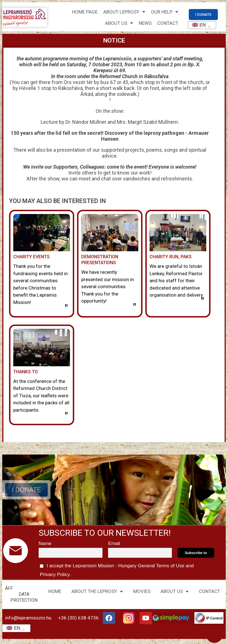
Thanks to (26, 372)
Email (114, 543)
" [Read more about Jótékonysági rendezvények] (66, 309)
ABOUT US (175, 591)
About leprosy (124, 12)
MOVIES (142, 591)
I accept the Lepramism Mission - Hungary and (116, 569)
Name (45, 543)
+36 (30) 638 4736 (78, 618)
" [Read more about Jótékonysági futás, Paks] (202, 302)
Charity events (31, 257)
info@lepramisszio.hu (28, 618)
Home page (85, 12)
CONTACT (168, 23)
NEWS (145, 23)
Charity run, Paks (171, 257)
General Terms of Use (161, 566)
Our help (165, 12)
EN (197, 25)
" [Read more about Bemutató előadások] (134, 308)
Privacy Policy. (55, 574)
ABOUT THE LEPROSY (97, 591)
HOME (55, 591)
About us (119, 23)
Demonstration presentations (100, 260)
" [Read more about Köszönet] (66, 416)
